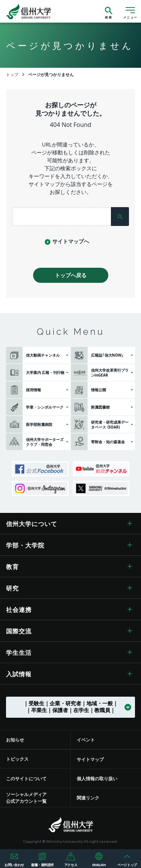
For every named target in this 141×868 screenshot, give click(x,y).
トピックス (17, 759)
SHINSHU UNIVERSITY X (101, 488)
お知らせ (15, 740)
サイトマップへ (71, 241)
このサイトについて (26, 778)
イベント (86, 740)
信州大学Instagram (40, 488)
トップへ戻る (71, 275)
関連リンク (88, 798)
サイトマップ (90, 759)
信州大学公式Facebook (40, 469)
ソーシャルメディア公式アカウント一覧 (26, 798)
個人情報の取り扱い (97, 778)
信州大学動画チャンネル (101, 469)
